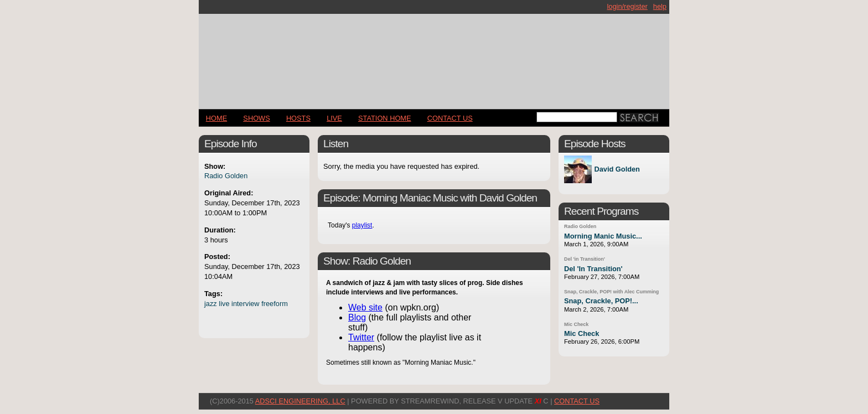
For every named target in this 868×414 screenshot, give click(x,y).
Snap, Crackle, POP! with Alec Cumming (611, 292)
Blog (357, 317)
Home (216, 118)
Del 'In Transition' (593, 269)
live (224, 304)
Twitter (361, 337)
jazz (211, 304)
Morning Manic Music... (603, 236)
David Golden (617, 170)
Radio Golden (226, 176)
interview (246, 304)
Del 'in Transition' (585, 259)
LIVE (334, 118)
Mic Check (576, 324)
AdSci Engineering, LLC (300, 401)
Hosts (298, 118)
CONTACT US (450, 118)
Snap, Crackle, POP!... (601, 301)
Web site (365, 307)
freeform (275, 304)
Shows (256, 118)
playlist (362, 225)
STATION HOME (385, 118)
